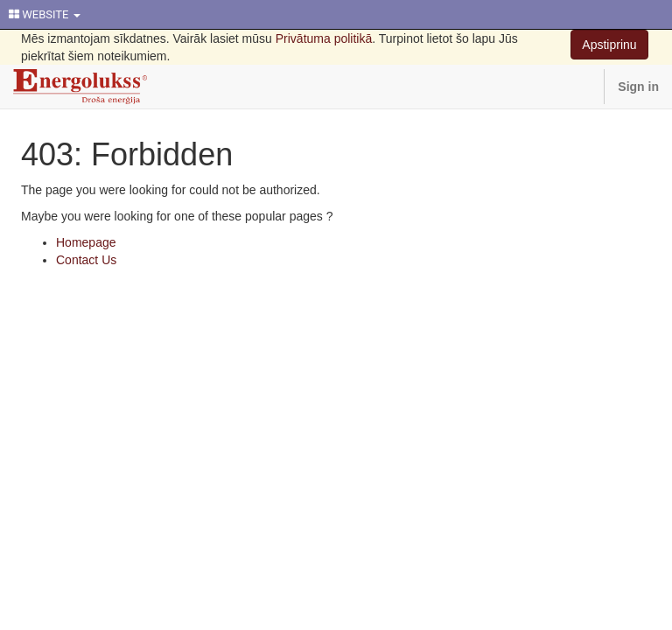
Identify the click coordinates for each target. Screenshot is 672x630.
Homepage (86, 242)
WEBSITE (45, 14)
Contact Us (86, 260)
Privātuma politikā (324, 38)
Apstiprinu (609, 45)
